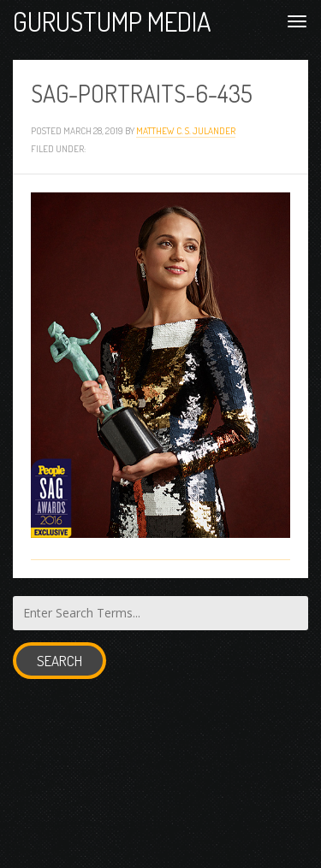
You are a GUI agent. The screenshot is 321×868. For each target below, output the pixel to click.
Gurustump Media (112, 21)
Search (59, 661)
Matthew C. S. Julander (186, 130)
